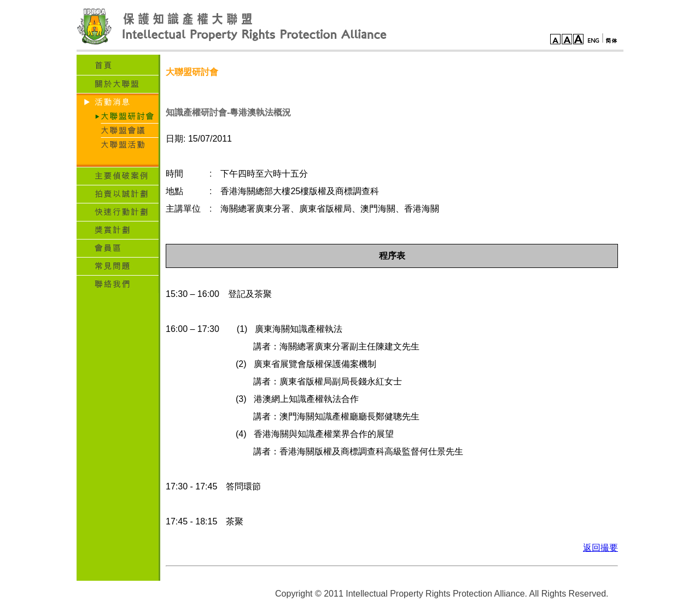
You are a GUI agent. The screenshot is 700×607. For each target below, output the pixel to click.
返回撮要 (600, 548)
